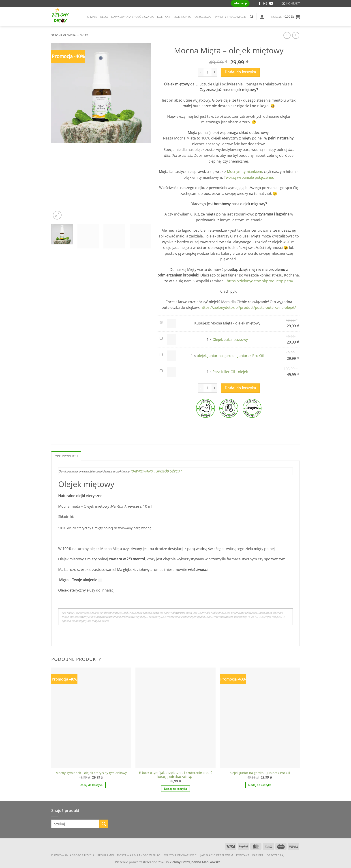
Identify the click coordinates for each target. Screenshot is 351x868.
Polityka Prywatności (180, 855)
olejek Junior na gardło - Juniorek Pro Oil (159, 352)
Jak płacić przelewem (217, 855)
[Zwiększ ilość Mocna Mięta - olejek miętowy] (215, 72)
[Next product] (287, 35)
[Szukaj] (251, 17)
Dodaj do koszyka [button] (91, 785)
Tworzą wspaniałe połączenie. (249, 177)
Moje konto (183, 17)
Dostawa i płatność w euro (139, 855)
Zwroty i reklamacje (230, 17)
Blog (104, 17)
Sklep (84, 35)
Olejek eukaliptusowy (159, 336)
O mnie (92, 17)
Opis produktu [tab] (66, 456)
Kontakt (164, 17)
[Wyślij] (104, 824)
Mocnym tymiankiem (245, 172)
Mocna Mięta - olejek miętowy (159, 320)
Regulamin (106, 855)
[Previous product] (296, 35)
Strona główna (63, 35)
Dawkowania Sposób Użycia (133, 17)
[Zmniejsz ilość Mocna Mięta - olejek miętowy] (200, 72)
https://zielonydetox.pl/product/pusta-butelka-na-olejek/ (248, 307)
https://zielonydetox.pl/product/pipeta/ (260, 281)
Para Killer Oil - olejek (159, 368)
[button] (286, 17)
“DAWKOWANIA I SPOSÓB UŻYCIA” (156, 471)
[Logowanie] (262, 17)
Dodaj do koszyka (240, 72)
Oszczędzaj (203, 17)
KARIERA (258, 855)
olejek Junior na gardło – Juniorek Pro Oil (260, 773)
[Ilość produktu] (208, 72)
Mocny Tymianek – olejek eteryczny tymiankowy (91, 773)
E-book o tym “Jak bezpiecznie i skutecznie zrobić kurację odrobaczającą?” (175, 775)
